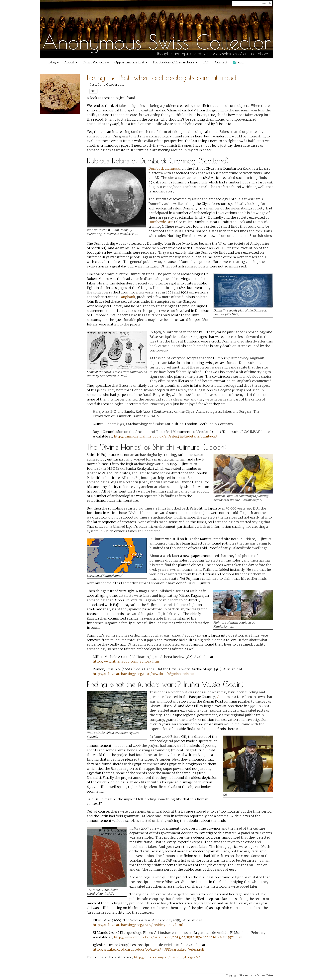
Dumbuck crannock (164, 169)
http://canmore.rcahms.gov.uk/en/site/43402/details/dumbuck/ (165, 437)
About (71, 63)
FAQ (206, 63)
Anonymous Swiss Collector (156, 42)
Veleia (222, 697)
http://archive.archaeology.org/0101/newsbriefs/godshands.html (145, 674)
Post (93, 91)
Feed (238, 63)
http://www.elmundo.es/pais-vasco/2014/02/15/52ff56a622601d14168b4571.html (179, 937)
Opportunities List (131, 63)
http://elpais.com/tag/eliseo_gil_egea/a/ (167, 957)
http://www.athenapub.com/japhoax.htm (126, 662)
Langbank (127, 297)
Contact (221, 63)
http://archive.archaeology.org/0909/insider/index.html (138, 925)
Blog (54, 63)
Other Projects (96, 63)
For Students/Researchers (175, 63)
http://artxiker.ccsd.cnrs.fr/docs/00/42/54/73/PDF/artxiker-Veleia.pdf (149, 950)
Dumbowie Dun (161, 222)
